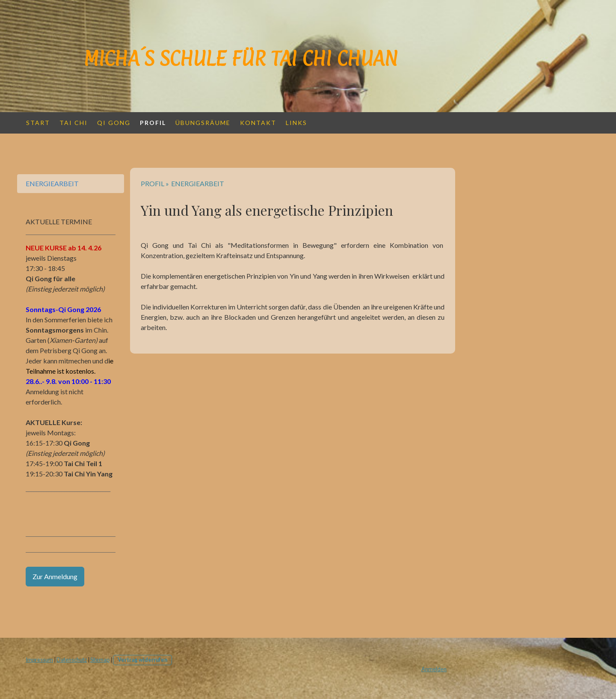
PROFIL (153, 123)
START (38, 123)
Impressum (39, 660)
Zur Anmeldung (55, 576)
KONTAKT (258, 123)
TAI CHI (74, 123)
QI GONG (114, 123)
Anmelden (434, 669)
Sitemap (100, 660)
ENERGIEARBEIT (52, 183)
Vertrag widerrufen (142, 660)
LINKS (296, 123)
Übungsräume (203, 123)
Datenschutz (72, 660)
